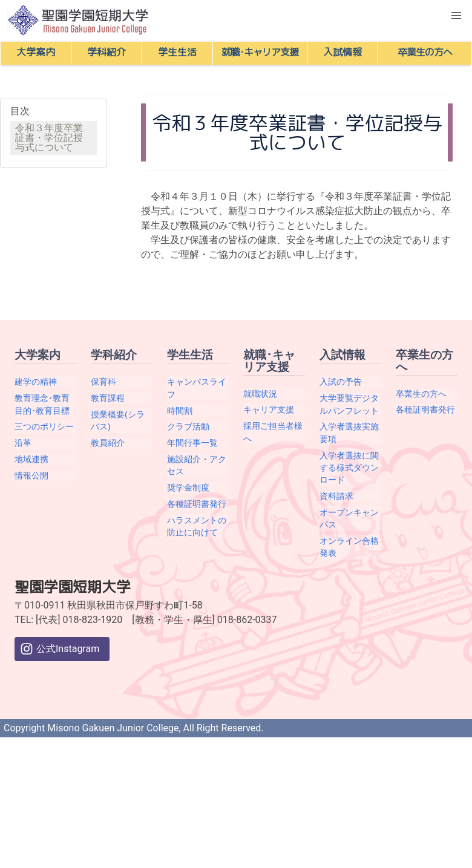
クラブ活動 (188, 426)
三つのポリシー (44, 426)
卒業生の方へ (421, 394)
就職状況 (260, 394)
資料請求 (336, 496)
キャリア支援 (269, 410)
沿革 (23, 443)
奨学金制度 (188, 488)
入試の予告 (341, 382)
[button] (456, 16)
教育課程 (108, 398)
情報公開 (31, 475)
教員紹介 (108, 443)
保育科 (103, 382)
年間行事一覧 (192, 443)
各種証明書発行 (197, 504)
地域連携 (31, 459)
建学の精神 (36, 382)
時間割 (180, 411)
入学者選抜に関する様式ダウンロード (349, 468)
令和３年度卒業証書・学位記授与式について (49, 138)
